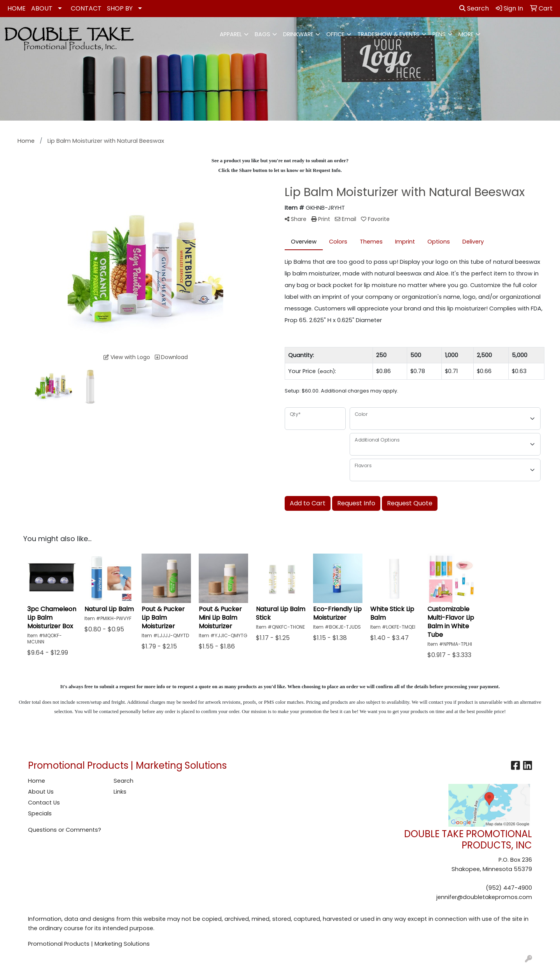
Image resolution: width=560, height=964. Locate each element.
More (466, 34)
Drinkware (298, 34)
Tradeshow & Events (388, 34)
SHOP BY (120, 8)
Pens (439, 34)
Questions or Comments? (65, 830)
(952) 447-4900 (509, 888)
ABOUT (42, 8)
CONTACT (86, 8)
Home (37, 781)
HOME (17, 8)
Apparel (231, 34)
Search (474, 8)
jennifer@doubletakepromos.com (484, 897)
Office (335, 34)
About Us (41, 792)
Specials (40, 813)
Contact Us (44, 803)
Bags (262, 34)
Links (120, 792)
